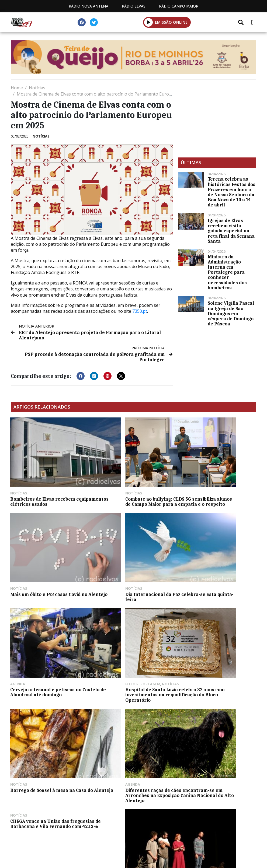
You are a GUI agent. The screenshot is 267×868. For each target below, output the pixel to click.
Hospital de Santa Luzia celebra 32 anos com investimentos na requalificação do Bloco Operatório (217, 565)
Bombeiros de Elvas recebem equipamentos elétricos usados (46, 481)
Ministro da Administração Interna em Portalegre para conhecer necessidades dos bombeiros (227, 272)
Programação (95, 841)
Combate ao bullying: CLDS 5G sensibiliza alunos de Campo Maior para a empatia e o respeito (133, 483)
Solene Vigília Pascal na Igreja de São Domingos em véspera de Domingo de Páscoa (231, 313)
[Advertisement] (217, 118)
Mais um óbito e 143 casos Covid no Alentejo (217, 481)
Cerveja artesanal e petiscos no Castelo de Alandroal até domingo (132, 560)
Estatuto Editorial (44, 841)
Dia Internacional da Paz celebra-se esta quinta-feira (48, 560)
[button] (81, 375)
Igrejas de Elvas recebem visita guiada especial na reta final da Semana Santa (231, 231)
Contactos (137, 841)
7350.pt (140, 311)
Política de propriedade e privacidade (204, 841)
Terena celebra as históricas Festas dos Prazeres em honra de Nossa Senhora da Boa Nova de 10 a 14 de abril (232, 192)
